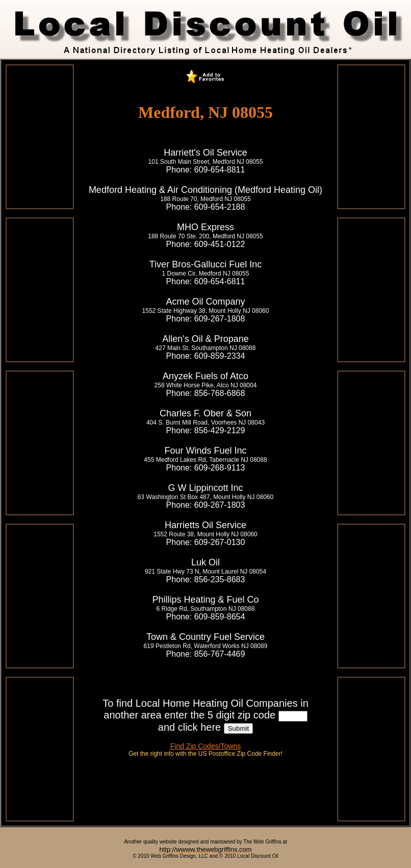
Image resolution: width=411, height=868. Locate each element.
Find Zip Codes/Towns (206, 746)
